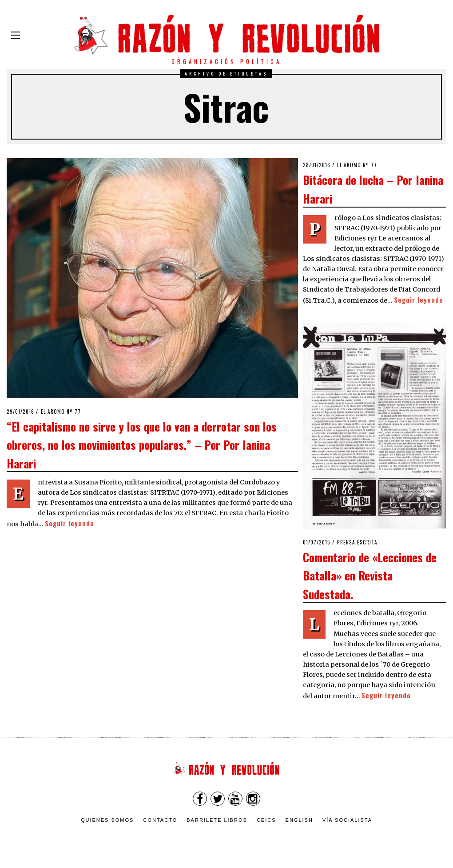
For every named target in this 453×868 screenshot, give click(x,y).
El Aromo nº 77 (61, 412)
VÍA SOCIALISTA (347, 820)
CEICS (266, 820)
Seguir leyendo (70, 523)
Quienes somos (107, 820)
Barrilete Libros (217, 820)
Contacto (160, 820)
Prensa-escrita (357, 542)
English (299, 820)
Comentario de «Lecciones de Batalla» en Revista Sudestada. (370, 575)
